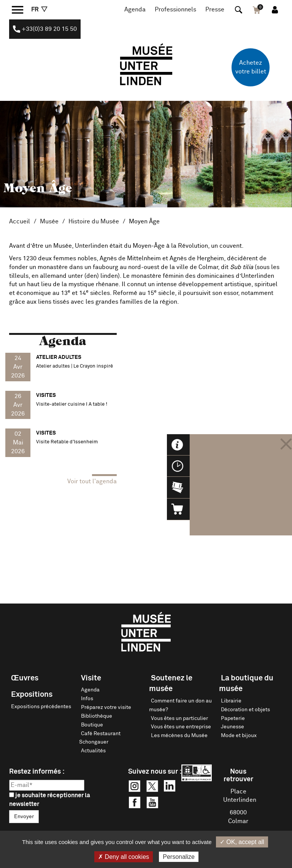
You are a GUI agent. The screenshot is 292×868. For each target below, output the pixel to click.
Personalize (179, 857)
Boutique (92, 725)
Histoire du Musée (94, 221)
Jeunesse (232, 727)
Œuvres (25, 678)
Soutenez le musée (171, 684)
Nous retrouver (238, 776)
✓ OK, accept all (242, 842)
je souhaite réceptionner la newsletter (50, 800)
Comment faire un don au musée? (180, 705)
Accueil (20, 221)
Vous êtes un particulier (179, 718)
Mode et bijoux (239, 736)
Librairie (231, 701)
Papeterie (233, 718)
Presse (215, 10)
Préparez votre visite (106, 707)
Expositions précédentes (41, 707)
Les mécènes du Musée (179, 736)
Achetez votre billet (251, 67)
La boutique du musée (246, 684)
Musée (49, 221)
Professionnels (175, 10)
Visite (91, 678)
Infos (87, 699)
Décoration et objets (245, 710)
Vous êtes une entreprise (181, 727)
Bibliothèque (97, 716)
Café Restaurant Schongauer (100, 738)
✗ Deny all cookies (124, 857)
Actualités (93, 751)
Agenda (135, 10)
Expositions (32, 694)
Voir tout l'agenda (92, 481)
